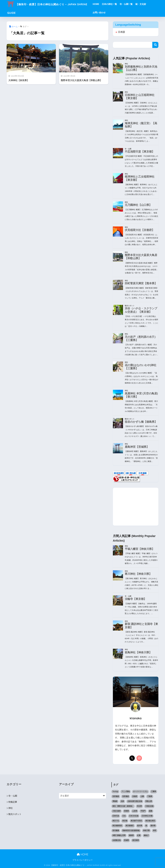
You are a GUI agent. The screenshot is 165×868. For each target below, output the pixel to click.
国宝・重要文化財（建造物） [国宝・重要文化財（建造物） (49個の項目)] (123, 806)
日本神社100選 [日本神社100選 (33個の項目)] (147, 816)
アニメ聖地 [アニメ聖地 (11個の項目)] (126, 792)
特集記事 (13, 802)
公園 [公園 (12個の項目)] (142, 796)
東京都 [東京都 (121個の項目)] (125, 821)
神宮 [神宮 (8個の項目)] (155, 830)
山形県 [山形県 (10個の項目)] (135, 811)
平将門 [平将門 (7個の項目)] (143, 811)
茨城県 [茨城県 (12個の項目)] (126, 840)
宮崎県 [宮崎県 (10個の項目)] (126, 811)
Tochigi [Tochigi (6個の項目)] (115, 792)
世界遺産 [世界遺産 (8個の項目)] (116, 796)
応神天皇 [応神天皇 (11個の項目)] (116, 816)
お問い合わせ (105, 13)
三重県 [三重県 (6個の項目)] (154, 792)
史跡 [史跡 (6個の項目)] (122, 801)
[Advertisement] (136, 507)
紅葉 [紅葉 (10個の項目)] (139, 835)
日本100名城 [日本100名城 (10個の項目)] (134, 816)
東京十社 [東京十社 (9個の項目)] (116, 821)
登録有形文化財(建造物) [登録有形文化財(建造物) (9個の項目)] (131, 830)
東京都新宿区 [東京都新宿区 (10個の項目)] (117, 826)
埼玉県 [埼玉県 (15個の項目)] (139, 806)
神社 (11, 808)
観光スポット (15, 814)
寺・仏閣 (13, 796)
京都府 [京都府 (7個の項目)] (135, 796)
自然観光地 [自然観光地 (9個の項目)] (117, 840)
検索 (155, 45)
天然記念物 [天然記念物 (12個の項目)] (149, 806)
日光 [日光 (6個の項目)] (124, 816)
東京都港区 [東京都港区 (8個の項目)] (130, 826)
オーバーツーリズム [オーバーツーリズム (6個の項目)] (140, 792)
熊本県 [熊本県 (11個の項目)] (153, 826)
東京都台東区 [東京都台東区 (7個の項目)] (150, 821)
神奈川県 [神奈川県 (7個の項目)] (146, 830)
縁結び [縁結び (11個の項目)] (146, 835)
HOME (102, 4)
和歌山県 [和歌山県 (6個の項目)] (149, 801)
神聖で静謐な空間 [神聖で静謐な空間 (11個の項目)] (119, 835)
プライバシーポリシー (84, 860)
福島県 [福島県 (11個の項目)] (131, 835)
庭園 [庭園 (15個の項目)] (151, 811)
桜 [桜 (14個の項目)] (146, 826)
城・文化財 (147, 4)
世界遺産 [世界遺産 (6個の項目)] (126, 796)
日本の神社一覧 (115, 4)
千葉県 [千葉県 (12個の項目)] (150, 796)
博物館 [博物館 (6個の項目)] (115, 801)
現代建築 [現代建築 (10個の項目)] (116, 830)
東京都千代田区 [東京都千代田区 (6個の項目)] (136, 821)
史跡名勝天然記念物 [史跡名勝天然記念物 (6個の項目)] (135, 801)
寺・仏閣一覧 (132, 4)
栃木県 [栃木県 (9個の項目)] (140, 826)
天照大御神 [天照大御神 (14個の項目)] (117, 811)
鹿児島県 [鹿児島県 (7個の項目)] (136, 840)
